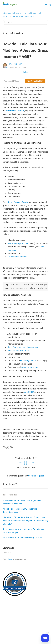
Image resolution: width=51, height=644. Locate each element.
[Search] (25, 22)
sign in (10, 559)
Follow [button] (26, 72)
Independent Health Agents (12, 13)
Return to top (10, 484)
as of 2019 (29, 392)
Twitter (8, 448)
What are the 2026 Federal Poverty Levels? (22, 538)
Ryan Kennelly (15, 64)
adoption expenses (30, 367)
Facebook (4, 448)
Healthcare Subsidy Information (23, 16)
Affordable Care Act (15, 111)
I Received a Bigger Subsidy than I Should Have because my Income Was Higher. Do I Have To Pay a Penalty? (25, 521)
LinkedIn (11, 448)
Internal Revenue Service (18, 202)
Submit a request (36, 476)
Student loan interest (17, 257)
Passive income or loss (18, 350)
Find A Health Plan (35, 81)
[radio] (19, 463)
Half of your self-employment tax (23, 347)
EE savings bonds (28, 361)
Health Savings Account (18, 243)
